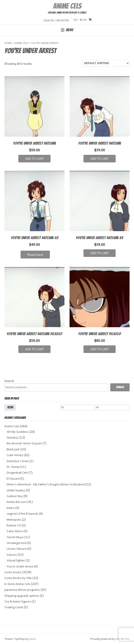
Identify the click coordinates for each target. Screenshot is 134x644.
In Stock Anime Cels (17, 584)
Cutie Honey (15, 455)
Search (9, 381)
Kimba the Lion (17, 502)
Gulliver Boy (15, 496)
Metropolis (14, 520)
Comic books (13, 572)
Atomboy (13, 437)
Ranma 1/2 (14, 525)
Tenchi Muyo (15, 537)
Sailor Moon (15, 531)
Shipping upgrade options (22, 596)
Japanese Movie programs (22, 590)
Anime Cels (67, 6)
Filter (10, 407)
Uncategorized (17, 543)
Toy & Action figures (18, 601)
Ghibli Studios (16, 490)
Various (12, 555)
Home (8, 43)
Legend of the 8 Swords (22, 514)
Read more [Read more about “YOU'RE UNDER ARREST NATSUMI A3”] (35, 254)
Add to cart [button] (34, 159)
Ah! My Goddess (18, 432)
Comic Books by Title (18, 578)
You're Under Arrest (20, 566)
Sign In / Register (56, 20)
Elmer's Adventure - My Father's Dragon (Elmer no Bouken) (46, 484)
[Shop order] (106, 63)
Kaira (32, 639)
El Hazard (13, 479)
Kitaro (11, 508)
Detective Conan (18, 461)
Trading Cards (14, 607)
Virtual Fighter (16, 560)
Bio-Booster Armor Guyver (24, 443)
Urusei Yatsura (17, 549)
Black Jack (13, 449)
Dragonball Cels (17, 473)
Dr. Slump (13, 467)
